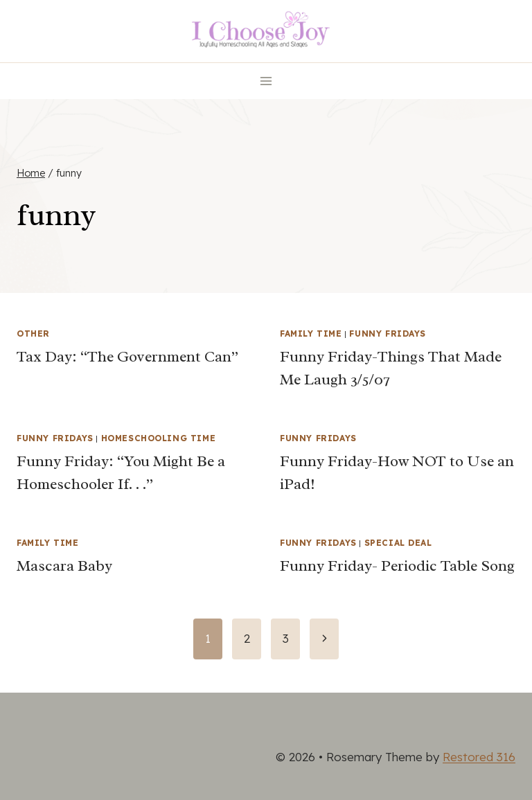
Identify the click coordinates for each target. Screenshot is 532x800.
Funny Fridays (388, 334)
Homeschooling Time (159, 438)
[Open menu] (266, 81)
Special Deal (398, 543)
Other (33, 334)
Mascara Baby (64, 566)
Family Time (311, 334)
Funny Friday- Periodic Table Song (397, 566)
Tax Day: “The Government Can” (127, 357)
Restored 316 (479, 757)
